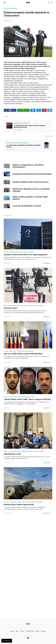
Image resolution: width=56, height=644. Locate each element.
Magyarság (24, 306)
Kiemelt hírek (17, 123)
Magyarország (26, 123)
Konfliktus (26, 252)
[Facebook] (28, 638)
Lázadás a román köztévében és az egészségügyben (26, 255)
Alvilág (6, 397)
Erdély (6, 306)
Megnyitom (47, 263)
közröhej (19, 351)
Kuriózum (23, 451)
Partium (22, 631)
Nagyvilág (30, 306)
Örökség (36, 306)
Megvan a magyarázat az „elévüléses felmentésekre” (28, 166)
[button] (5, 3)
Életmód (6, 252)
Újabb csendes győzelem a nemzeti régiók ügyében (30, 198)
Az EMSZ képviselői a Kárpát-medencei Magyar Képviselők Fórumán (29, 126)
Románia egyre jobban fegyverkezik (19, 504)
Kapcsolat (43, 631)
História (10, 306)
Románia (16, 8)
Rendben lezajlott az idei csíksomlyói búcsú (31, 182)
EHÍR (28, 3)
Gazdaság (12, 252)
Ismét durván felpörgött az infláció (27, 206)
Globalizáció (13, 502)
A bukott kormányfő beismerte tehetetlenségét (32, 174)
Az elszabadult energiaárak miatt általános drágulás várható (23, 146)
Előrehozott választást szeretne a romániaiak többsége (31, 190)
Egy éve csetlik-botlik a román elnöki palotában (23, 354)
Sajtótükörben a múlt (12, 454)
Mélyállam (25, 351)
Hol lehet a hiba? (11, 308)
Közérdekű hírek (8, 8)
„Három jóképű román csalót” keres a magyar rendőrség (27, 399)
